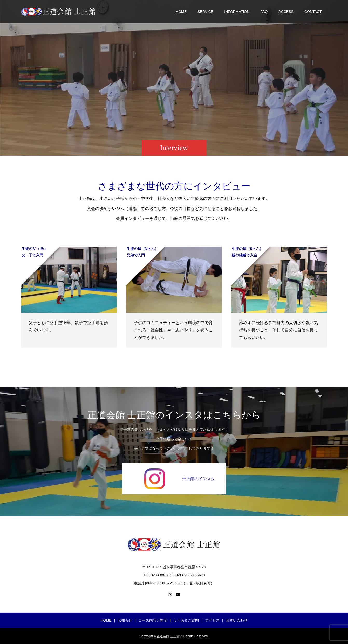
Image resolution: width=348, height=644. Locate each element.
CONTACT (313, 12)
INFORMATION (237, 12)
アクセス (212, 620)
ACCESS (286, 12)
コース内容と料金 (153, 620)
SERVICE (205, 12)
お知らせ (125, 620)
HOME (181, 12)
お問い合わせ (237, 620)
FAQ (264, 12)
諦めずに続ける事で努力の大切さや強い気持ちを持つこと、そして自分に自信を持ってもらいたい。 (278, 330)
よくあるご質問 (186, 620)
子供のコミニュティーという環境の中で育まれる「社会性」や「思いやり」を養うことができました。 (173, 330)
